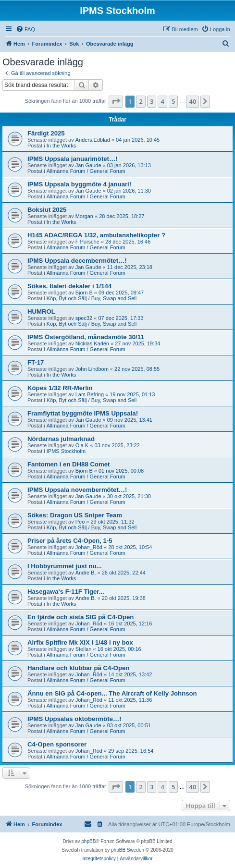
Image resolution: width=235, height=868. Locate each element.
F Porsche (87, 242)
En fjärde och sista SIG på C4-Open (80, 617)
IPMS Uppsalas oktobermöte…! (74, 719)
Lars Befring (90, 394)
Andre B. (86, 573)
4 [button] (162, 101)
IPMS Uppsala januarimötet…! (73, 159)
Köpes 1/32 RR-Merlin (60, 388)
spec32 (84, 318)
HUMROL (41, 312)
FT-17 (36, 362)
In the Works (62, 146)
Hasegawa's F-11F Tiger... (66, 592)
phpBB (88, 841)
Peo (80, 522)
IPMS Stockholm (66, 451)
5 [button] (173, 101)
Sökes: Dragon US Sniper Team (75, 515)
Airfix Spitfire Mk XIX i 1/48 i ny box (80, 642)
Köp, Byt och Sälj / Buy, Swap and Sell (92, 298)
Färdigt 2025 (46, 133)
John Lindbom (92, 369)
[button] (116, 101)
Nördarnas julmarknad (61, 439)
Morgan (84, 216)
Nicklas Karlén (92, 343)
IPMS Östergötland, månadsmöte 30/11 (86, 337)
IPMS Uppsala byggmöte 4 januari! (79, 184)
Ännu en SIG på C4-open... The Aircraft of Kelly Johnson (112, 693)
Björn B (84, 293)
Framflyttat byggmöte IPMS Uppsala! (83, 413)
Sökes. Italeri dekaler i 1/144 (69, 286)
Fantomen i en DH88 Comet (68, 464)
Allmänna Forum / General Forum (86, 171)
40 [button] (192, 101)
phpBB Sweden (128, 850)
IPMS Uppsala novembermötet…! (77, 490)
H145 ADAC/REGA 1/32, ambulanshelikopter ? (96, 235)
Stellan (84, 649)
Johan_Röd (89, 547)
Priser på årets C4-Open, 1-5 (70, 541)
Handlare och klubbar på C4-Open (79, 668)
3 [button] (152, 101)
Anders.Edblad (93, 140)
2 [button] (141, 101)
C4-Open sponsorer (57, 744)
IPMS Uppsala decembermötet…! (77, 261)
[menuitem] (25, 29)
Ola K (82, 445)
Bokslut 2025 (47, 210)
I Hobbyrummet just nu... (65, 566)
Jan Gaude (88, 165)
